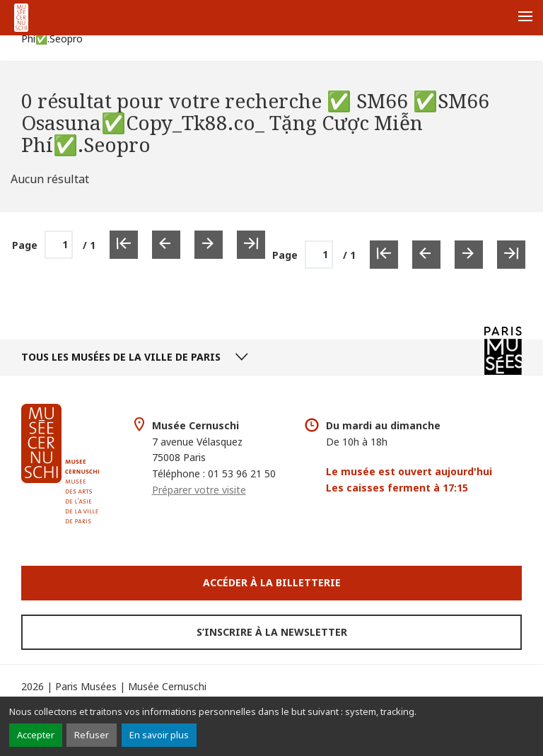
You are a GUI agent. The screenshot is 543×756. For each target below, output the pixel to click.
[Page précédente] (426, 255)
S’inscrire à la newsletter (272, 632)
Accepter (36, 735)
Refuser (92, 735)
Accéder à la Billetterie (272, 582)
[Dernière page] (511, 255)
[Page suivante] (469, 255)
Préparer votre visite (199, 490)
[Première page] (384, 255)
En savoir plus (159, 735)
